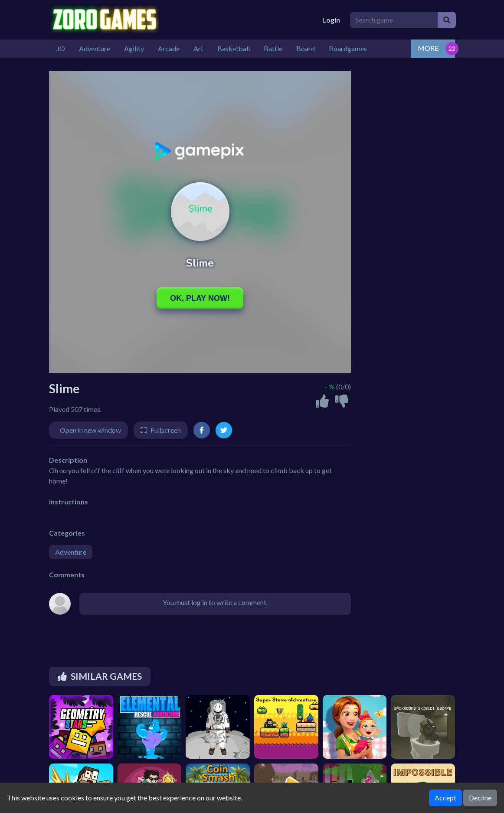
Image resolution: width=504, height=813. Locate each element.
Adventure (71, 552)
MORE (428, 48)
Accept (445, 798)
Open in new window (90, 430)
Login (331, 20)
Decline (480, 798)
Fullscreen (166, 430)
